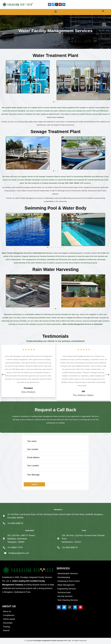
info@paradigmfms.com (19, 553)
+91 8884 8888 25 (15, 523)
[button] (55, 12)
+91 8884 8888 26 (70, 547)
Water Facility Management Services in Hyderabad (34, 198)
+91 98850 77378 (15, 547)
